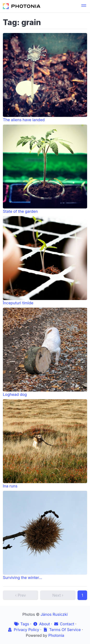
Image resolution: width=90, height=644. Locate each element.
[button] (84, 6)
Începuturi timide (45, 261)
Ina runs (45, 444)
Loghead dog (45, 352)
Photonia (56, 635)
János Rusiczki (54, 614)
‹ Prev (21, 595)
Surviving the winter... (45, 535)
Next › (58, 595)
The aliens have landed (45, 78)
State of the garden (45, 169)
